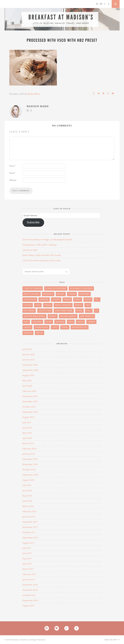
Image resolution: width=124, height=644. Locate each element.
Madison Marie (34, 94)
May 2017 (27, 559)
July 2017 (27, 548)
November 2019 (30, 401)
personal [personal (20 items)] (37, 322)
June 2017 (27, 553)
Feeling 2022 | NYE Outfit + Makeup (40, 245)
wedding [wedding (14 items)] (28, 333)
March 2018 (28, 506)
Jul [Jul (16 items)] (96, 311)
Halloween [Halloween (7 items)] (29, 311)
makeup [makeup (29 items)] (53, 316)
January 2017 (29, 579)
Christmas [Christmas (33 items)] (84, 294)
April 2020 (27, 386)
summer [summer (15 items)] (91, 322)
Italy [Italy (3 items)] (89, 311)
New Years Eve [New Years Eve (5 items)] (87, 316)
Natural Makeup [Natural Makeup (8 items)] (68, 316)
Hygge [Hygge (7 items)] (79, 311)
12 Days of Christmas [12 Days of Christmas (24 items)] (56, 288)
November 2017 (30, 527)
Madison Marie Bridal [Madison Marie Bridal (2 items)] (34, 316)
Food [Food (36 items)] (38, 305)
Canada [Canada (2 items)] (72, 294)
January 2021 (29, 360)
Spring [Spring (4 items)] (80, 322)
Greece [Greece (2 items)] (78, 305)
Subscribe (33, 222)
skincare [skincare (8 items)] (60, 322)
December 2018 (30, 459)
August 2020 (28, 375)
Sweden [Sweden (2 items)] (27, 327)
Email (13, 173)
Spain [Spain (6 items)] (71, 322)
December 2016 (30, 585)
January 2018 (29, 517)
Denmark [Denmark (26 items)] (44, 299)
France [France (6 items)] (48, 305)
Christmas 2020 (30, 250)
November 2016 (30, 590)
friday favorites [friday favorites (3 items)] (63, 305)
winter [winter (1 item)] (40, 333)
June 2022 (27, 349)
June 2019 (27, 428)
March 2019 (28, 443)
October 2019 (29, 407)
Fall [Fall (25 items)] (97, 299)
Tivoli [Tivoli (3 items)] (55, 327)
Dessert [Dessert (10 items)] (56, 299)
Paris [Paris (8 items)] (26, 322)
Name (13, 166)
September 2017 (30, 538)
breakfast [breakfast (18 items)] (48, 294)
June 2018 (27, 490)
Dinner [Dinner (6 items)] (67, 299)
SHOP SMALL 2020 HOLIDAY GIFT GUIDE (42, 255)
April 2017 (27, 564)
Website (13, 180)
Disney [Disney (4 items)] (78, 299)
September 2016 (30, 600)
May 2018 (27, 496)
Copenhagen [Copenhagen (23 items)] (30, 299)
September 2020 (30, 370)
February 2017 (29, 574)
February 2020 (29, 391)
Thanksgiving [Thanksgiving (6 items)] (42, 327)
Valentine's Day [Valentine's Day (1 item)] (79, 327)
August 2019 (28, 417)
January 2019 (29, 454)
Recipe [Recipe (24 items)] (49, 322)
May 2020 (27, 381)
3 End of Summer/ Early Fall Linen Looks (42, 260)
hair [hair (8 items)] (88, 305)
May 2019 (27, 433)
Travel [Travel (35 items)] (65, 327)
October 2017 (29, 532)
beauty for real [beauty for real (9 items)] (32, 294)
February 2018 (29, 511)
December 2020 (30, 365)
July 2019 (27, 422)
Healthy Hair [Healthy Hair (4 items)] (45, 311)
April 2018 (27, 501)
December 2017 (30, 522)
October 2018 (29, 470)
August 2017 (28, 543)
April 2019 (27, 438)
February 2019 (29, 449)
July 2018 (27, 485)
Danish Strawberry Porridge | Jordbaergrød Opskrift (47, 240)
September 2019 (30, 412)
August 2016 (28, 606)
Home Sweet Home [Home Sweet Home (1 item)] (64, 311)
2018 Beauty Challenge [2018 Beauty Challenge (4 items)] (81, 288)
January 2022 (29, 354)
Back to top (112, 640)
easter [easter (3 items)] (88, 299)
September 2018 (30, 475)
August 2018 (28, 480)
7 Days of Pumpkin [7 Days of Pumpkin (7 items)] (33, 288)
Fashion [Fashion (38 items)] (28, 305)
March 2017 (28, 569)
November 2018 (30, 464)
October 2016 (29, 595)
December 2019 (30, 396)
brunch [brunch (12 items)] (61, 294)
